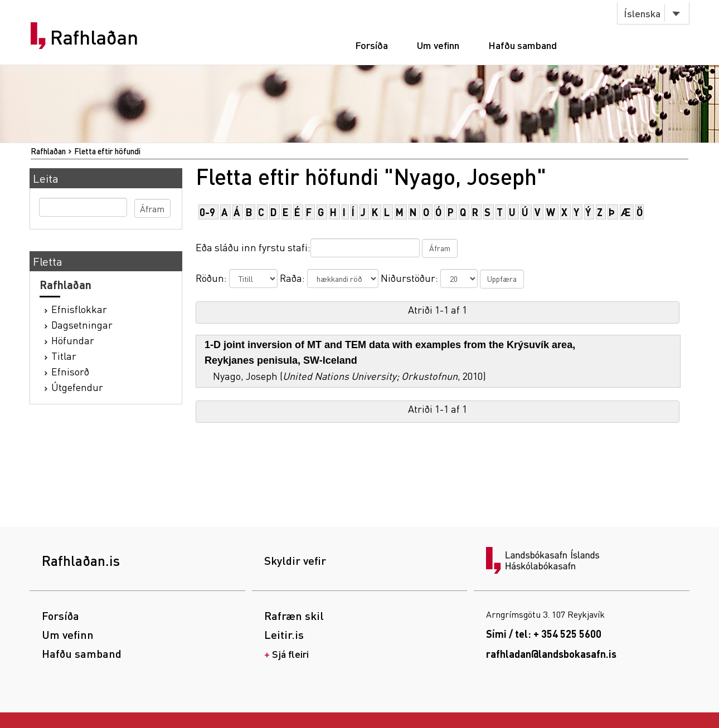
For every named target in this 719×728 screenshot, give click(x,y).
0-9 (207, 212)
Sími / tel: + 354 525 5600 (544, 634)
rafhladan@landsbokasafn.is (551, 654)
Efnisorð (70, 371)
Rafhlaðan (94, 37)
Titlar (64, 356)
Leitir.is (284, 634)
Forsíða (371, 45)
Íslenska (642, 13)
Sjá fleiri (290, 654)
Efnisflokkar (79, 309)
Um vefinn (438, 45)
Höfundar (73, 340)
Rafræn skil (294, 615)
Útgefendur (77, 387)
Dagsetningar (82, 324)
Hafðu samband (523, 45)
